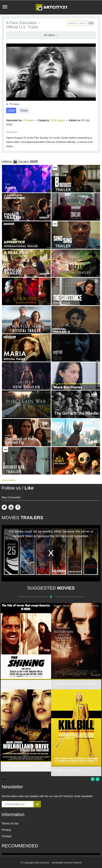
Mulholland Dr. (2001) (17, 766)
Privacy (6, 830)
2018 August (58, 120)
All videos (51, 35)
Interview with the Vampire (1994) (75, 684)
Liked (11, 110)
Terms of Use (10, 824)
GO (91, 23)
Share (24, 110)
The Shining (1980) (15, 684)
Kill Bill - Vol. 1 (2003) (67, 770)
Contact (7, 836)
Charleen (29, 120)
